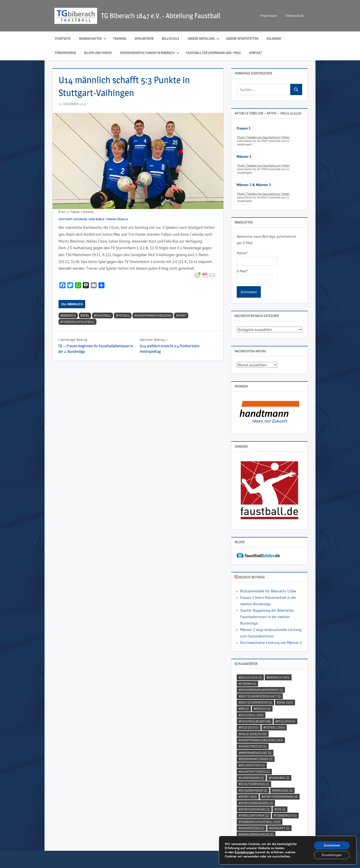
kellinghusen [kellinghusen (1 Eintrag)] (253, 765)
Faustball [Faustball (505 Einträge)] (252, 715)
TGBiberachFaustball (78, 322)
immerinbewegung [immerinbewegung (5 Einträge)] (256, 753)
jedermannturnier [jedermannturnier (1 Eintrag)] (257, 759)
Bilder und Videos (98, 53)
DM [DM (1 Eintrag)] (245, 709)
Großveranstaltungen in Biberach (150, 53)
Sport (182, 315)
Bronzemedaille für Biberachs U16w (268, 591)
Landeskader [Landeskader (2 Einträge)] (252, 778)
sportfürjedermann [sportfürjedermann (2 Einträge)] (280, 797)
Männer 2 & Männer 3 (254, 185)
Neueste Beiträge (252, 577)
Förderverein (65, 53)
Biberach (69, 315)
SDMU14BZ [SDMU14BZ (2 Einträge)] (283, 790)
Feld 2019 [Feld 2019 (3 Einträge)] (250, 727)
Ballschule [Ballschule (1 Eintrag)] (251, 677)
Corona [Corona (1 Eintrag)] (248, 684)
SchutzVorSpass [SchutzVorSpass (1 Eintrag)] (255, 784)
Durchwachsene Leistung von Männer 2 (271, 642)
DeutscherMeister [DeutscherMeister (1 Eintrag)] (256, 702)
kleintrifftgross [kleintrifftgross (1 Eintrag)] (255, 772)
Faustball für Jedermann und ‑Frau (213, 53)
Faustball (103, 315)
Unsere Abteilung (204, 38)
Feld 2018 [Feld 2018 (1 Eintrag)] (286, 721)
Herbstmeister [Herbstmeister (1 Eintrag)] (254, 746)
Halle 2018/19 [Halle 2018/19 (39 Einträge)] (254, 734)
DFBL (86, 315)
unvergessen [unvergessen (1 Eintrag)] (252, 828)
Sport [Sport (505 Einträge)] (249, 797)
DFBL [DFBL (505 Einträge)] (286, 702)
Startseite (63, 38)
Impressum (269, 16)
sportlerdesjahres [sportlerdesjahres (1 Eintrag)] (257, 803)
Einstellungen (245, 852)
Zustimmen (332, 845)
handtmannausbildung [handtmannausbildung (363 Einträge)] (262, 740)
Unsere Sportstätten (242, 38)
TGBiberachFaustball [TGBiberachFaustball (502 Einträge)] (260, 822)
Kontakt (256, 53)
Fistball (124, 315)
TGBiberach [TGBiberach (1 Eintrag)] (286, 815)
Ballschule (170, 38)
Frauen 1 (244, 128)
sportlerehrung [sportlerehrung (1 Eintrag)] (255, 809)
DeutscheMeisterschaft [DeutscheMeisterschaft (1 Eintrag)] (261, 696)
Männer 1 (244, 156)
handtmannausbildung (154, 315)
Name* (257, 258)
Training (120, 38)
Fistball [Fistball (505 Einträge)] (275, 727)
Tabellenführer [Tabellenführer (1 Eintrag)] (255, 815)
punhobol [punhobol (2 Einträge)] (280, 778)
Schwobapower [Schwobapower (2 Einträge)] (254, 790)
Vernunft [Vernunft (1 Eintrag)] (280, 828)
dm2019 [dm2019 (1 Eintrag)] (263, 709)
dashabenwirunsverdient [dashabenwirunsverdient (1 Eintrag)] (262, 690)
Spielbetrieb (144, 38)
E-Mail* (257, 276)
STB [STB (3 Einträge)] (281, 809)
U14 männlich (72, 304)
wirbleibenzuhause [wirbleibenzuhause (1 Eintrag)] (257, 834)
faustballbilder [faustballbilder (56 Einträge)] (256, 721)
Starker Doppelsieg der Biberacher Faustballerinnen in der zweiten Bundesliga (267, 617)
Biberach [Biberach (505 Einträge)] (279, 677)
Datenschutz (294, 16)
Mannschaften (93, 38)
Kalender (274, 38)
